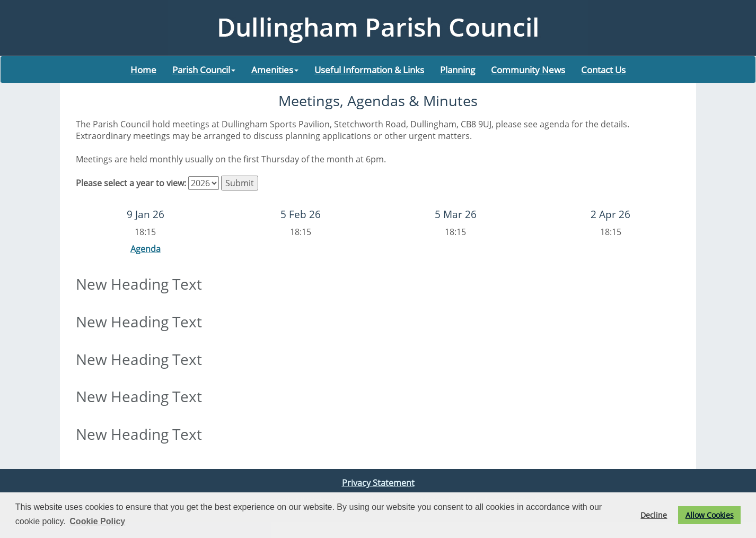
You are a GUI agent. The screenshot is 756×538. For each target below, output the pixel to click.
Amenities (275, 70)
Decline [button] (654, 515)
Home (143, 70)
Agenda (146, 249)
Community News (528, 70)
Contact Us (603, 70)
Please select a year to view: (131, 183)
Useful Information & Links (369, 70)
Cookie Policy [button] (97, 521)
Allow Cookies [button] (710, 515)
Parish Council (204, 70)
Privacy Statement (378, 483)
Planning (458, 70)
